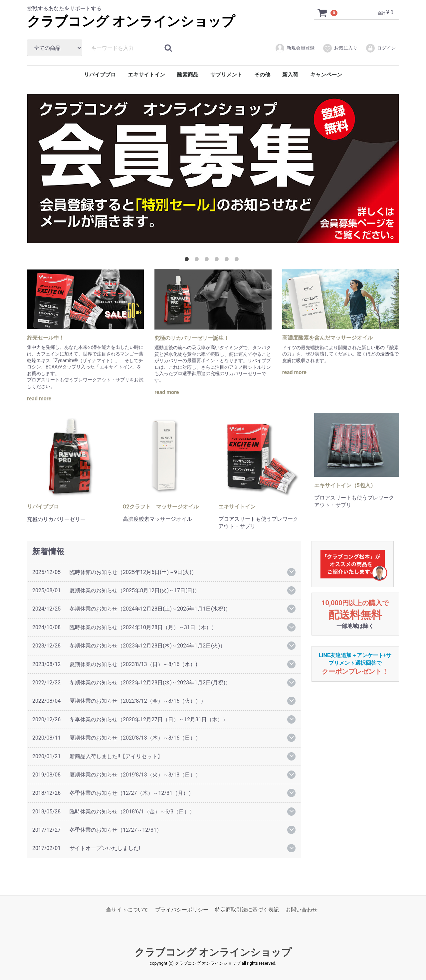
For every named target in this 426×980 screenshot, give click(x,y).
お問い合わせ (302, 910)
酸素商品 (188, 75)
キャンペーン (326, 75)
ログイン (381, 48)
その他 (262, 75)
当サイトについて (127, 910)
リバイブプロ (100, 75)
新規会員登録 (295, 48)
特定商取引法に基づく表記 (247, 910)
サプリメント (226, 75)
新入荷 (290, 75)
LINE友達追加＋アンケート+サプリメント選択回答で (355, 664)
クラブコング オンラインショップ (131, 21)
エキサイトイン (146, 75)
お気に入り (340, 48)
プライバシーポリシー (182, 910)
